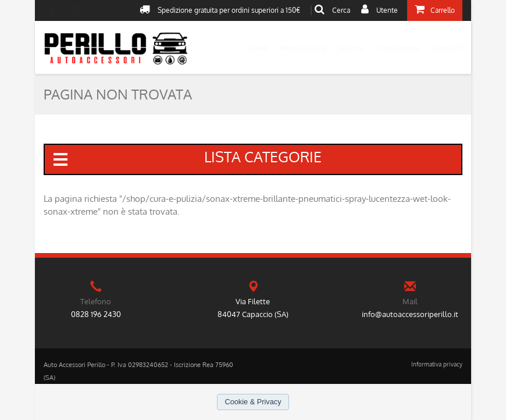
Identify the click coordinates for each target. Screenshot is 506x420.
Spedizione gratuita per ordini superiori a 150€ (220, 9)
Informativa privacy (437, 364)
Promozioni (303, 49)
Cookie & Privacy (253, 402)
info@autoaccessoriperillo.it (410, 314)
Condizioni (398, 49)
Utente (379, 9)
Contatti (448, 49)
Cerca (332, 9)
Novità (351, 49)
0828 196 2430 (96, 314)
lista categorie (186, 158)
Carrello (435, 9)
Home (257, 49)
